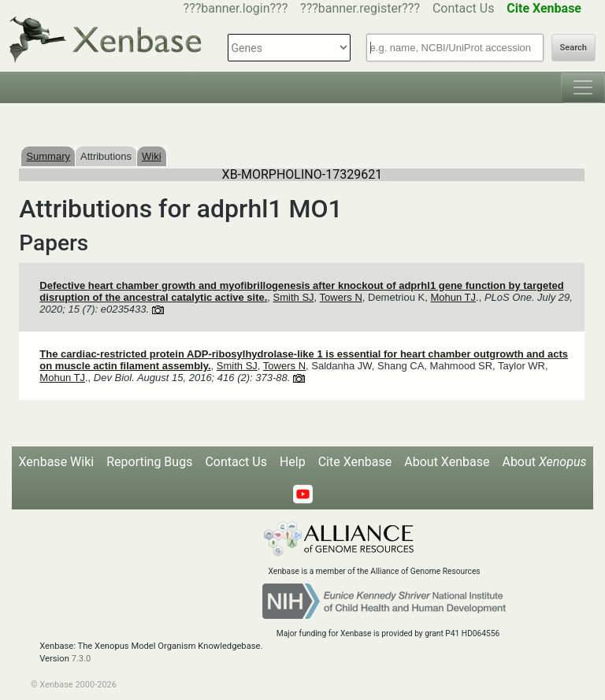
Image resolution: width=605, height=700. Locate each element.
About (544, 462)
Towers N (341, 297)
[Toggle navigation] (583, 87)
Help (293, 462)
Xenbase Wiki (57, 462)
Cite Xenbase (355, 462)
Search (573, 48)
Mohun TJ (453, 297)
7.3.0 (82, 659)
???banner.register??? (360, 8)
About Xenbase (447, 462)
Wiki (152, 156)
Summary (48, 156)
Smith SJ (294, 297)
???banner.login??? (236, 8)
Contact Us (464, 8)
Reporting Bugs (149, 462)
